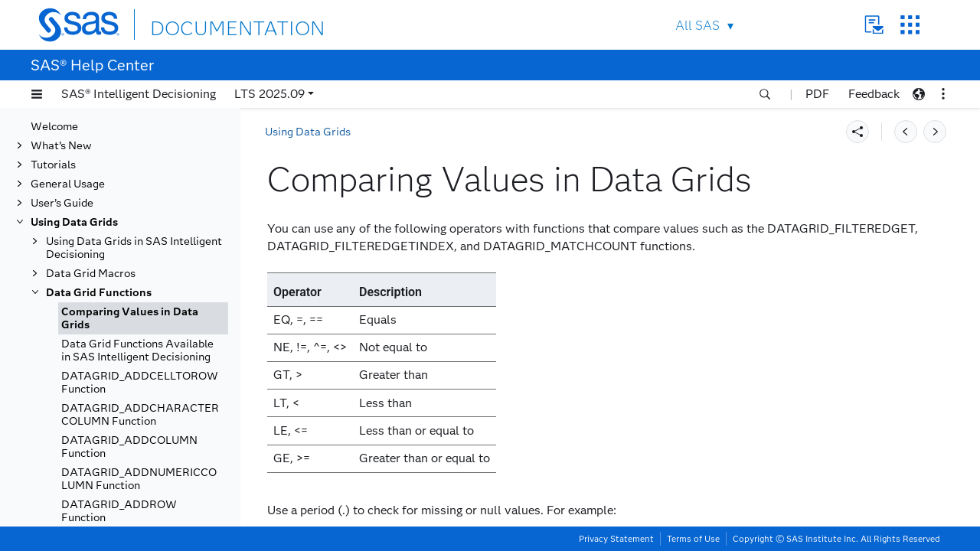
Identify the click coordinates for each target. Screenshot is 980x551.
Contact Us (874, 25)
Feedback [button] (874, 94)
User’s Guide (62, 203)
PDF (817, 94)
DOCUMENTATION (206, 24)
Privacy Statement (616, 539)
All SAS (697, 26)
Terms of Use (693, 539)
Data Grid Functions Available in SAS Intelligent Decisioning (137, 350)
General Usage (68, 184)
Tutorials (53, 165)
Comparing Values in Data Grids (130, 318)
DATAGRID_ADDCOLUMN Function (129, 447)
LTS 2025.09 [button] (269, 94)
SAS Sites (910, 25)
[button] (37, 94)
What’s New (61, 146)
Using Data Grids (74, 222)
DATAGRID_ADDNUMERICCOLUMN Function (139, 479)
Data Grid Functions (99, 293)
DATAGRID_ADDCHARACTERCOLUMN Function (140, 415)
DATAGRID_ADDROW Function (119, 511)
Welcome (54, 127)
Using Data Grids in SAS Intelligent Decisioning (134, 248)
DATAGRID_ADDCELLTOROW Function (140, 383)
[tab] (143, 318)
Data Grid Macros (91, 274)
